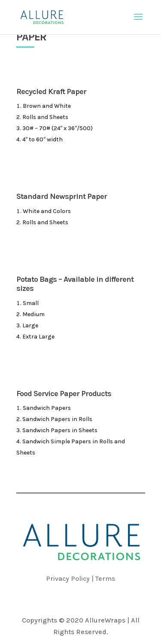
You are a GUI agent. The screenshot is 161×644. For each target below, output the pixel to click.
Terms (105, 578)
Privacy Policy (68, 578)
